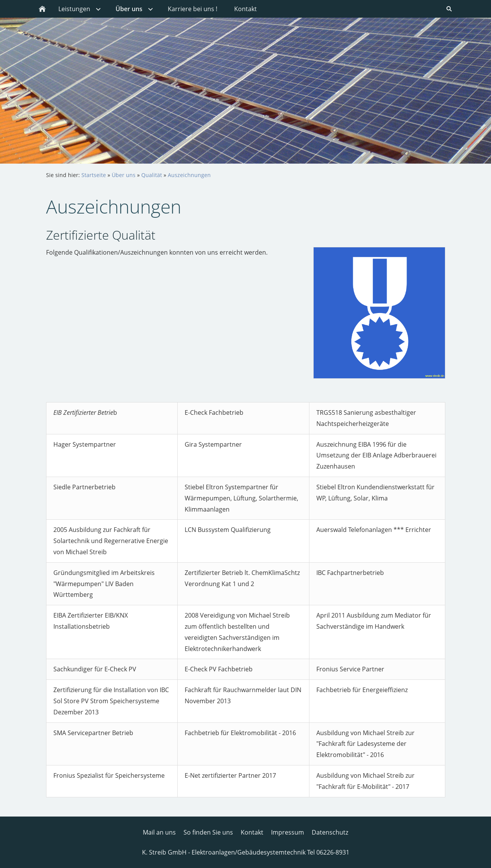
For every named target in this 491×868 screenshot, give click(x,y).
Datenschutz (330, 832)
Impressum (288, 832)
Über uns (124, 175)
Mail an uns (159, 832)
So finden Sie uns (208, 832)
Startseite (94, 175)
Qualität (152, 175)
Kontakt (252, 832)
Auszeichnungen (189, 175)
